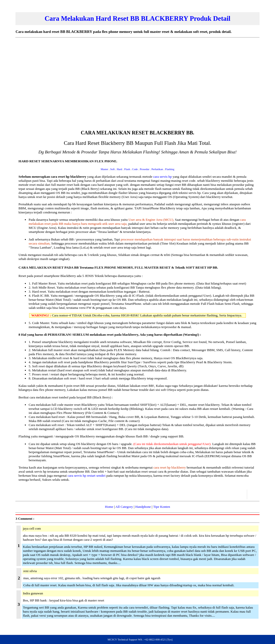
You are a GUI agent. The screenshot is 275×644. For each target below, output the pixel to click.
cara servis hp (162, 177)
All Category (124, 507)
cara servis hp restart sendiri (87, 476)
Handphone (143, 507)
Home (109, 507)
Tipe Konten (162, 507)
